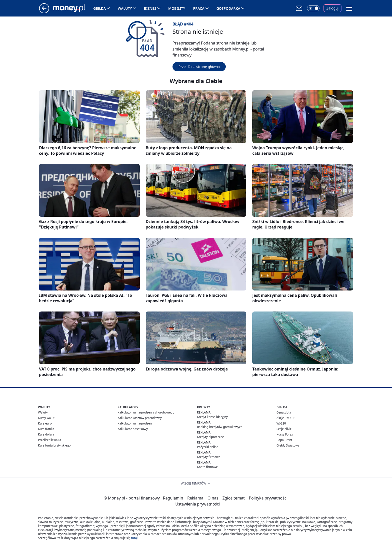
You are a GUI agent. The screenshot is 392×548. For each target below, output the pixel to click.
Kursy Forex (285, 434)
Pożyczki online (208, 447)
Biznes (150, 8)
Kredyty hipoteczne (210, 437)
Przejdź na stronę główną (199, 67)
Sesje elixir (284, 429)
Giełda (99, 8)
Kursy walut (46, 418)
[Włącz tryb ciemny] (313, 8)
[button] (349, 8)
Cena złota (284, 412)
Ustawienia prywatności (196, 504)
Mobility (177, 8)
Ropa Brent (284, 440)
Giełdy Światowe (288, 445)
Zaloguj (333, 8)
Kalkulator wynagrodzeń (135, 423)
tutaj (134, 538)
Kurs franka (46, 429)
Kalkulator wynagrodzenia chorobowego (146, 412)
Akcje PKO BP (286, 418)
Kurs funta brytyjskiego (54, 445)
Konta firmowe (207, 467)
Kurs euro (45, 423)
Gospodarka (228, 8)
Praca (199, 8)
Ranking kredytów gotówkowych (220, 427)
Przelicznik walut (50, 440)
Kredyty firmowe (209, 457)
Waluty (125, 8)
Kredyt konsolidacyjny (212, 417)
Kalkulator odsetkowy (133, 429)
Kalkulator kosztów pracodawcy (140, 418)
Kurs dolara (46, 434)
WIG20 (281, 423)
